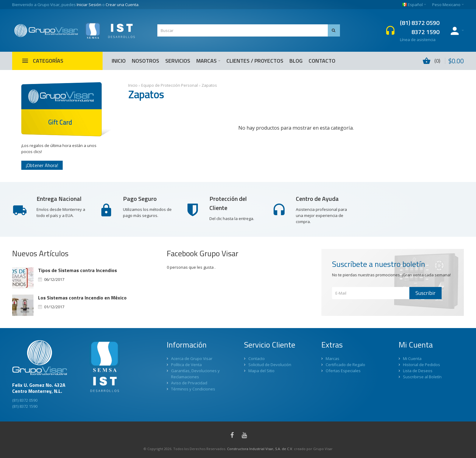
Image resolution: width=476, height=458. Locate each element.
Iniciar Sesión (89, 5)
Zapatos (209, 85)
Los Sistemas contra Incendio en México (82, 298)
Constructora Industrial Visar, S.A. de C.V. (260, 449)
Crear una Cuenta (122, 5)
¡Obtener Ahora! (42, 165)
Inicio (133, 85)
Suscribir (425, 293)
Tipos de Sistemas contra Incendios (77, 270)
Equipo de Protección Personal (170, 85)
